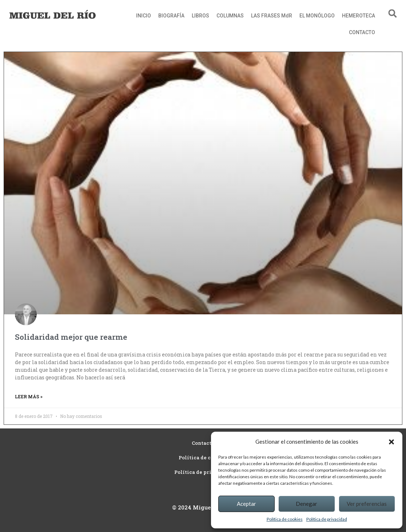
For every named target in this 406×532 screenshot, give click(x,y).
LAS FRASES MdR (272, 16)
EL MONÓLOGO (317, 16)
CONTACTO (362, 32)
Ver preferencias (367, 504)
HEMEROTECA (359, 16)
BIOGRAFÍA (171, 16)
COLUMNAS (230, 16)
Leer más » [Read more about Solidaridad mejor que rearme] (29, 396)
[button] (391, 442)
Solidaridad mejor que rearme (71, 337)
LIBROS (200, 16)
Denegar (307, 504)
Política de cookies (285, 519)
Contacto (203, 443)
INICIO (144, 16)
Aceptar (246, 504)
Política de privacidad (327, 519)
